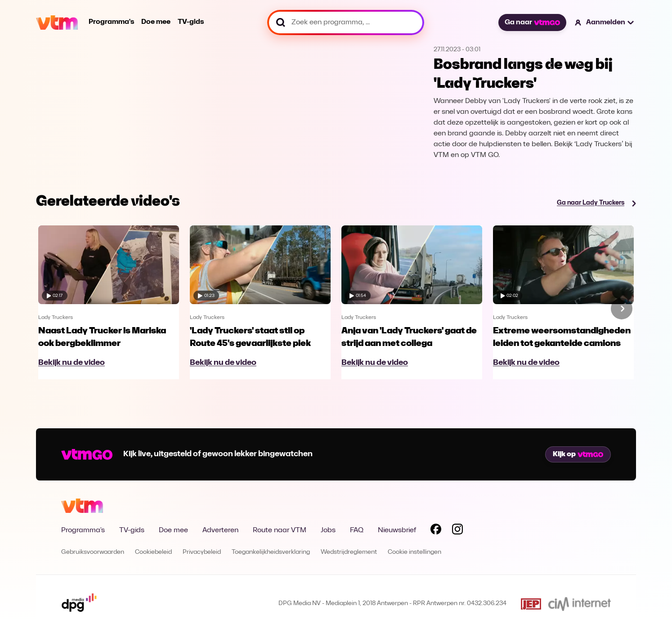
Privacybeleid (202, 552)
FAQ (357, 530)
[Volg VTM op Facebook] (436, 531)
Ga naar (532, 22)
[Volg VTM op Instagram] (457, 531)
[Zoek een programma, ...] (346, 22)
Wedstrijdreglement (349, 552)
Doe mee (156, 22)
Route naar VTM (280, 530)
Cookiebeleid (153, 552)
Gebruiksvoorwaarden (93, 552)
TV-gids (191, 22)
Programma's (111, 22)
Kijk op (578, 454)
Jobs (328, 530)
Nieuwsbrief (397, 530)
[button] (605, 22)
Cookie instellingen (414, 552)
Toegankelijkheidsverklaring (271, 552)
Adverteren (220, 530)
